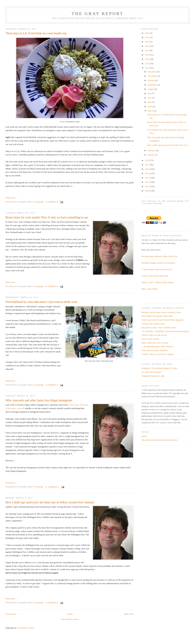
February (152, 150)
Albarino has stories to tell (153, 324)
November (152, 76)
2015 (147, 165)
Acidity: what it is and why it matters (158, 354)
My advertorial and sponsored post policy (160, 440)
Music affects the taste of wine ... (156, 343)
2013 (147, 173)
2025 (147, 33)
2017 (147, 68)
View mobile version (70, 619)
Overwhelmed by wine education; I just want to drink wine (41, 302)
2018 (147, 63)
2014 (147, 169)
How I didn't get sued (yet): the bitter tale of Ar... (168, 145)
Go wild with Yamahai (151, 372)
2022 (147, 46)
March (151, 111)
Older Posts (129, 614)
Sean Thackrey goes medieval (155, 350)
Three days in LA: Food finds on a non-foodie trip (36, 33)
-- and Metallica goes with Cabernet (157, 346)
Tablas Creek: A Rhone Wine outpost (158, 282)
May (150, 102)
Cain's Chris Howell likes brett (155, 276)
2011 (147, 182)
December (152, 72)
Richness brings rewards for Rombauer (159, 263)
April (150, 106)
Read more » (11, 198)
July (150, 93)
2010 (147, 186)
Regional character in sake (153, 376)
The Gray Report (97, 14)
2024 (147, 37)
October (151, 80)
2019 (147, 59)
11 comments (52, 487)
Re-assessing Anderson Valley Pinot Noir (160, 256)
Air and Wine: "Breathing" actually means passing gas (165, 331)
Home (70, 614)
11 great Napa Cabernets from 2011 (157, 269)
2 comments (52, 385)
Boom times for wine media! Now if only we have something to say (47, 217)
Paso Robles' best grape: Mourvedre (157, 316)
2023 (147, 42)
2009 (147, 191)
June (150, 98)
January (151, 155)
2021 (147, 50)
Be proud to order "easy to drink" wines (159, 328)
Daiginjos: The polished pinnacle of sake (159, 368)
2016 (147, 160)
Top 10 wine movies (151, 339)
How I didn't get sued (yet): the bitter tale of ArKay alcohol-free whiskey (50, 502)
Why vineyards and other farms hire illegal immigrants (39, 400)
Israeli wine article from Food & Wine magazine (163, 320)
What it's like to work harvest (154, 335)
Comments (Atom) (26, 628)
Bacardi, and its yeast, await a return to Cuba (161, 312)
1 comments (52, 202)
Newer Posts (11, 614)
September (152, 85)
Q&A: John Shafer (150, 289)
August (151, 89)
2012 (147, 178)
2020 (147, 55)
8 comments (52, 287)
